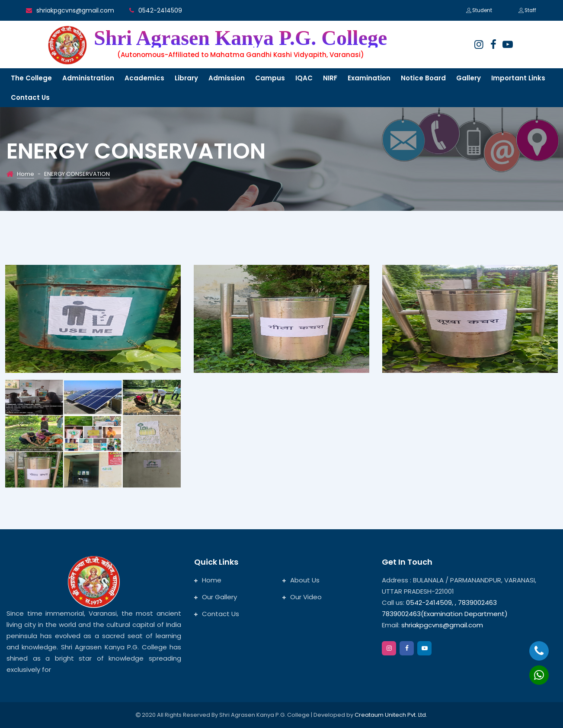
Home (26, 174)
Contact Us (217, 614)
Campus (270, 78)
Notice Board (423, 78)
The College (31, 78)
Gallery (469, 78)
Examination (369, 78)
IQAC (304, 78)
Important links (518, 78)
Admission (227, 78)
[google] (508, 45)
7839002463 (477, 602)
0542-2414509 (160, 10)
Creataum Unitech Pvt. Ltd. (391, 715)
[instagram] (479, 45)
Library (186, 78)
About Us (301, 580)
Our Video (302, 597)
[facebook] (493, 45)
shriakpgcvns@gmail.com (75, 10)
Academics (144, 78)
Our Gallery (216, 597)
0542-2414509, (430, 602)
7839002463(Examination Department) (445, 614)
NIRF (330, 78)
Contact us (30, 97)
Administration (88, 78)
